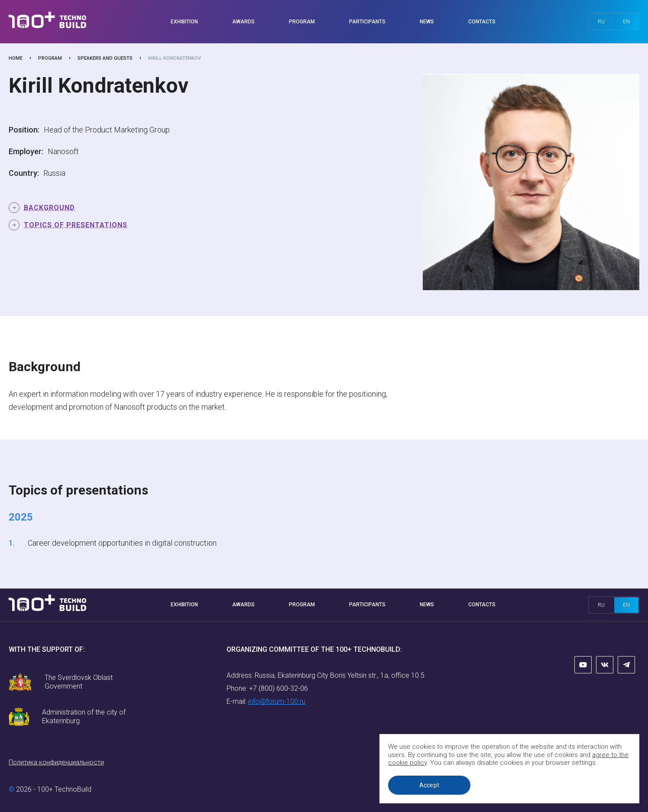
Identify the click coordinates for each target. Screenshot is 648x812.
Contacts (482, 22)
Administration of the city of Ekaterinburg (84, 717)
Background (49, 208)
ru (601, 22)
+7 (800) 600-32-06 (279, 688)
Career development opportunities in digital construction (121, 543)
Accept (429, 785)
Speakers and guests (105, 58)
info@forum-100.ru (277, 701)
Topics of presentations (76, 225)
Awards (243, 22)
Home (16, 58)
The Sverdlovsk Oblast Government (79, 682)
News (427, 22)
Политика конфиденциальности (56, 762)
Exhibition (184, 22)
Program (302, 22)
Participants (367, 22)
